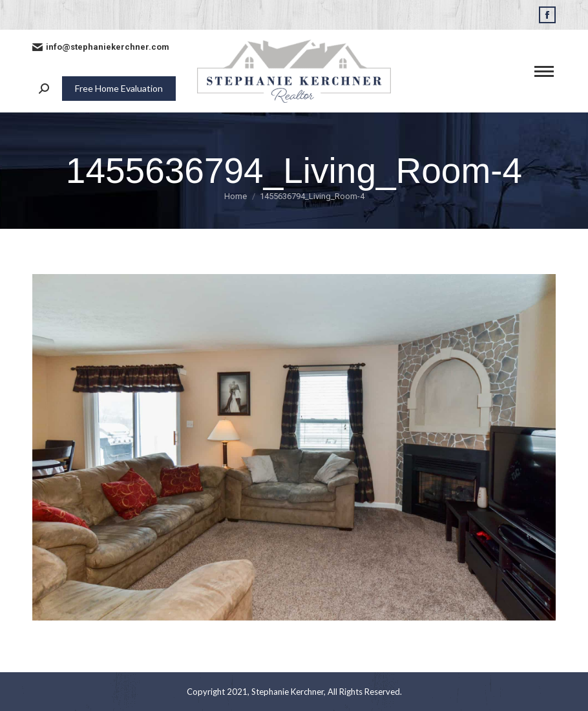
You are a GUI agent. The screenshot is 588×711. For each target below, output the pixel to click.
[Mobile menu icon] (544, 71)
